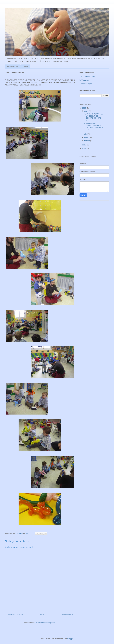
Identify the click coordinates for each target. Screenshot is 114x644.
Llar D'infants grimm (87, 76)
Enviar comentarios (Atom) (45, 623)
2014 (84, 148)
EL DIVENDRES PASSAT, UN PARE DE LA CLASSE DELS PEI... (93, 127)
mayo (87, 111)
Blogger (70, 639)
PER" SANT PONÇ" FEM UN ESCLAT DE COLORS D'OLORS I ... (93, 117)
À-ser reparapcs (86, 84)
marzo (87, 137)
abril (86, 134)
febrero (87, 141)
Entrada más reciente (15, 615)
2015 (84, 145)
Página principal (13, 66)
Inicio (42, 615)
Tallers (26, 66)
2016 (84, 108)
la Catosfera (84, 80)
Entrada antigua (67, 615)
